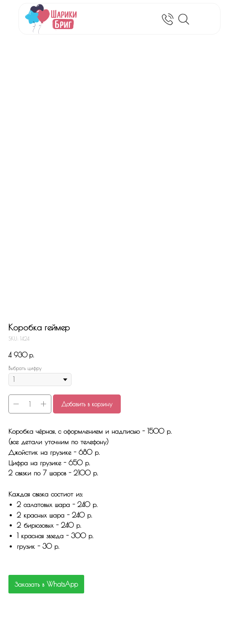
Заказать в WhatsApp (46, 584)
